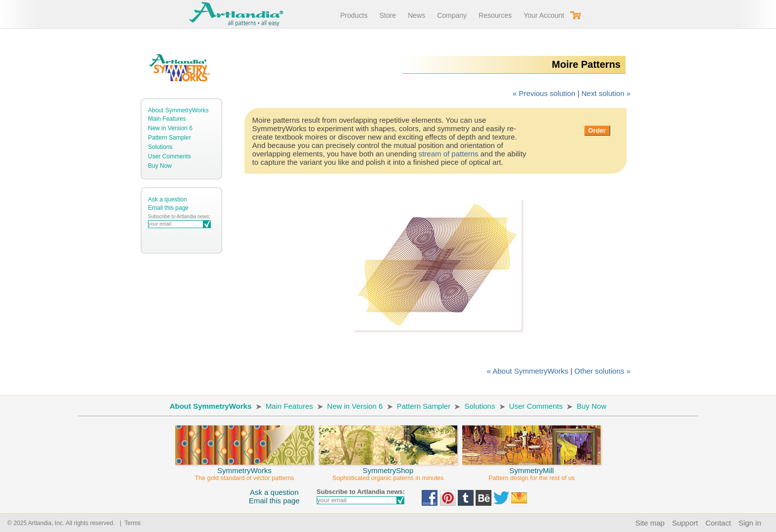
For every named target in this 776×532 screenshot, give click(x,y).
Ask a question (168, 199)
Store (388, 15)
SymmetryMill (532, 470)
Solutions (160, 147)
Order (597, 130)
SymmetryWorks (244, 470)
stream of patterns (449, 154)
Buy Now (160, 166)
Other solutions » (603, 371)
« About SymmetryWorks (528, 371)
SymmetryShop (388, 470)
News (416, 15)
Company (452, 15)
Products (354, 15)
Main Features (167, 119)
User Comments (170, 156)
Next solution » (606, 93)
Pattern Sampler (170, 138)
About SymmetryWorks (178, 110)
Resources (495, 15)
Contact (718, 523)
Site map (650, 523)
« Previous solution (544, 93)
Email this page (168, 208)
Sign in (750, 523)
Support (685, 523)
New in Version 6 (170, 128)
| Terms (128, 523)
